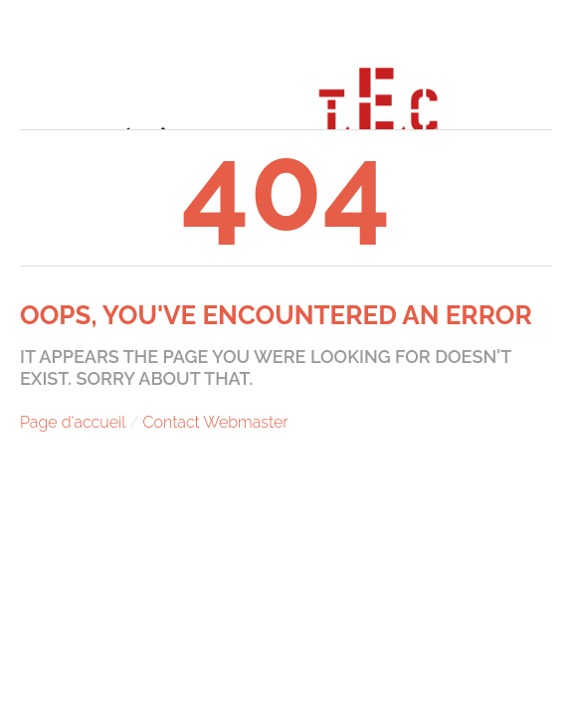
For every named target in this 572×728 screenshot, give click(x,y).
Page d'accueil (73, 422)
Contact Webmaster (216, 422)
